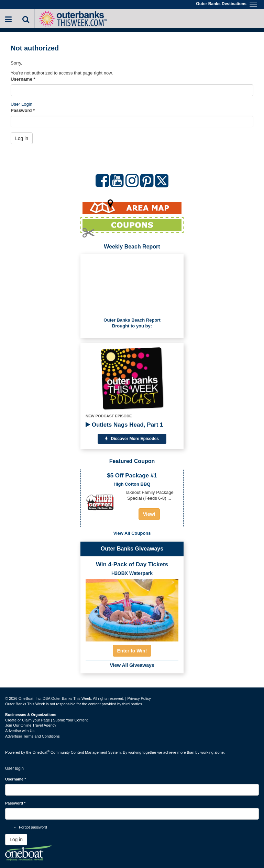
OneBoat (41, 752)
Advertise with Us (20, 731)
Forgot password (33, 827)
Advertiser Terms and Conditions (32, 736)
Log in (22, 138)
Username (23, 79)
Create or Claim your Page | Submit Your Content (46, 720)
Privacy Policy (139, 698)
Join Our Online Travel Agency (31, 725)
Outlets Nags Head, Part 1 (124, 425)
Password (23, 110)
